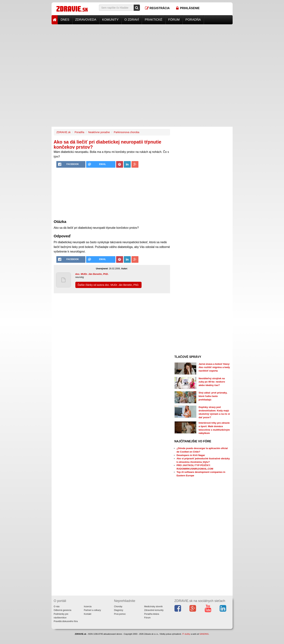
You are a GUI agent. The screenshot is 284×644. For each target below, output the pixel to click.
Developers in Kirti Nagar (191, 455)
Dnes (65, 20)
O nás (57, 607)
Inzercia (88, 607)
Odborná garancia (63, 610)
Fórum (174, 20)
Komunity (110, 20)
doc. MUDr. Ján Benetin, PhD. (92, 274)
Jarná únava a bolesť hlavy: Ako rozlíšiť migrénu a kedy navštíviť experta (214, 367)
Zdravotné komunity (154, 610)
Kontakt (88, 614)
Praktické (153, 20)
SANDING (204, 634)
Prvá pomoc (120, 614)
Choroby (118, 607)
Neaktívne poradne (99, 132)
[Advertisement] (142, 50)
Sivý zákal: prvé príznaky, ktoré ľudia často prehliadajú (213, 396)
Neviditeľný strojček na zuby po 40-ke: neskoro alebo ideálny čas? (212, 382)
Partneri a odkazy (92, 610)
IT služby (186, 634)
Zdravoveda (86, 20)
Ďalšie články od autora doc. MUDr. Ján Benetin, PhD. (108, 285)
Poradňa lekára (152, 614)
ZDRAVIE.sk (64, 132)
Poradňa (193, 20)
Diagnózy (119, 610)
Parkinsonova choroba (126, 132)
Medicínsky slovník (154, 607)
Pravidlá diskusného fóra (66, 621)
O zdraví (132, 20)
